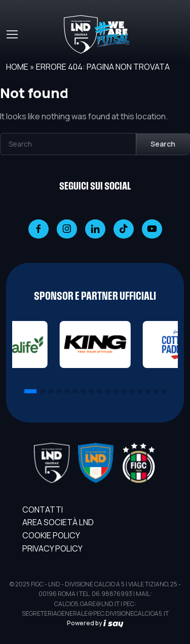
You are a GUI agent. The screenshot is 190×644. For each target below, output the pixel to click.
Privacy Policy (52, 548)
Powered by (95, 623)
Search (163, 144)
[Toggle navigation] (12, 34)
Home (17, 67)
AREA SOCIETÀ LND (58, 522)
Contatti (43, 510)
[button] (30, 391)
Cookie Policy (51, 535)
